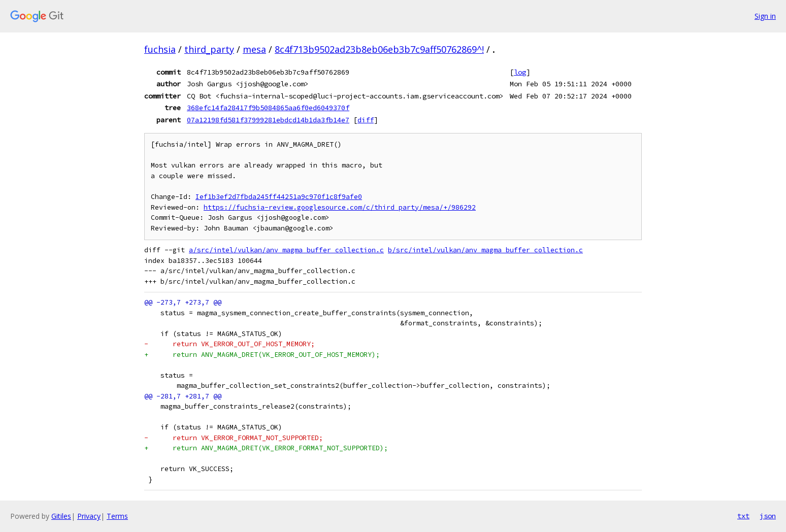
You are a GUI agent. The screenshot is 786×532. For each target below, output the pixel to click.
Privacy (89, 516)
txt (743, 516)
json (768, 516)
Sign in (765, 16)
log (520, 72)
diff (366, 120)
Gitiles (61, 516)
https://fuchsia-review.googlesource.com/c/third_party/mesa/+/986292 (340, 207)
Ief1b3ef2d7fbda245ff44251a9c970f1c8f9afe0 (279, 197)
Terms (117, 516)
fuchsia (160, 49)
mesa (254, 49)
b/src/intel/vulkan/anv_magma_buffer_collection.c (485, 250)
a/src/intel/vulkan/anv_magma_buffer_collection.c (286, 250)
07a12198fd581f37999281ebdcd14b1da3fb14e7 (268, 120)
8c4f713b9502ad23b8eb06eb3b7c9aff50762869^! (379, 49)
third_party (209, 49)
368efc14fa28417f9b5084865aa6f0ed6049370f (268, 108)
